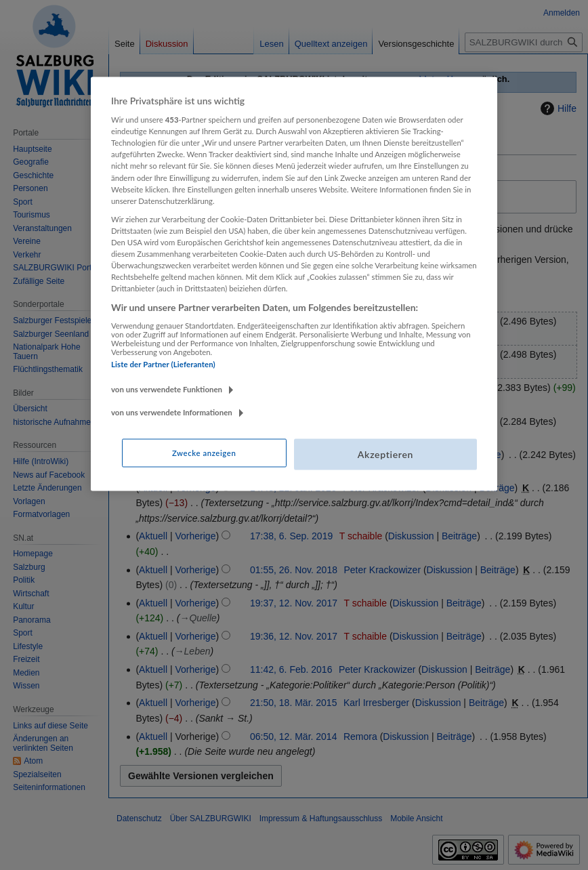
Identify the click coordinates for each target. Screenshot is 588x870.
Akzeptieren (385, 454)
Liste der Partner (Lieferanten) (163, 364)
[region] (294, 284)
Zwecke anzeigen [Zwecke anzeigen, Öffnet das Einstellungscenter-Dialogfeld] (204, 453)
